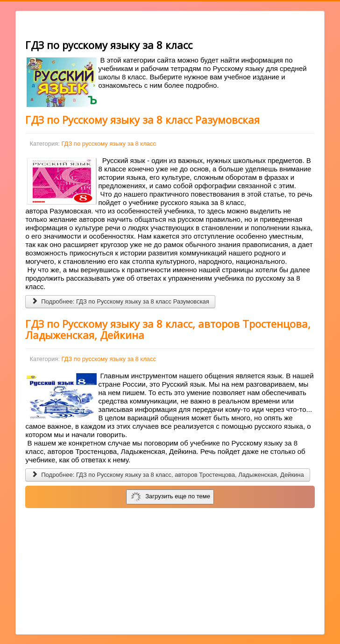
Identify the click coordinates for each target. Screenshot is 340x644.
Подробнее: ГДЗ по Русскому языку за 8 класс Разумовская (120, 301)
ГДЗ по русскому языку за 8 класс (109, 144)
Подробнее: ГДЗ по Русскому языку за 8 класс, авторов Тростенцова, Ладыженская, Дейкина (167, 475)
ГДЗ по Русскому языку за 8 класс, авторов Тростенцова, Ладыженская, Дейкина (168, 329)
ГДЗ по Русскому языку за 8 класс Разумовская (142, 120)
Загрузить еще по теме (171, 497)
